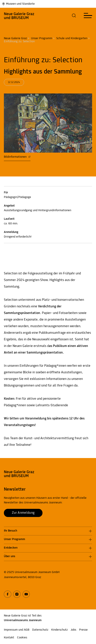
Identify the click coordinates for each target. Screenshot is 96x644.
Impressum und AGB (17, 630)
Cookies (22, 638)
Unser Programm (42, 38)
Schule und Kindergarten (72, 38)
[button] (74, 16)
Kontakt (9, 638)
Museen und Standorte (18, 4)
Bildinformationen (17, 157)
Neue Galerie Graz (15, 38)
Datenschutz (40, 630)
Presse (83, 630)
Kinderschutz (59, 630)
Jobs (73, 630)
